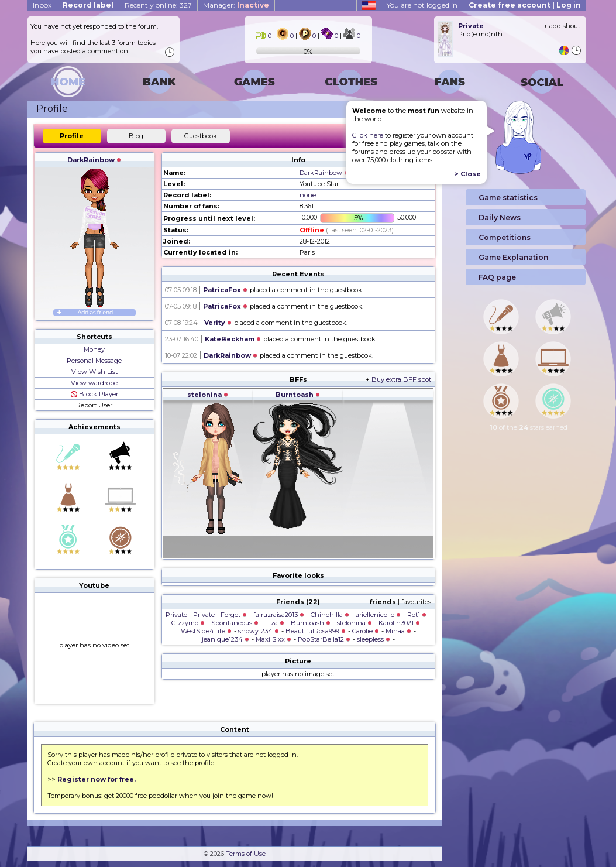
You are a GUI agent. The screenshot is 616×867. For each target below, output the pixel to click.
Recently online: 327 (158, 5)
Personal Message (94, 361)
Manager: (236, 5)
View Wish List (94, 372)
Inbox (42, 5)
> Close (468, 174)
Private (176, 615)
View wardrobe (94, 383)
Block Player (94, 394)
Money (94, 349)
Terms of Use (246, 854)
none (308, 195)
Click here (368, 135)
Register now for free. (97, 779)
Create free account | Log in (525, 5)
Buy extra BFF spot (401, 379)
